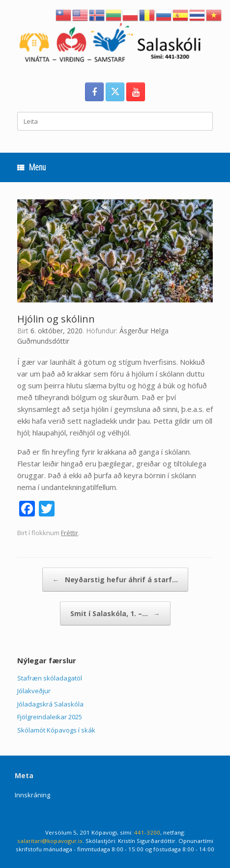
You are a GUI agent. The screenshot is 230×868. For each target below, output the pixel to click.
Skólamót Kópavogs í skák (56, 730)
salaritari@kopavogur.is (50, 841)
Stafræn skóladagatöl (50, 678)
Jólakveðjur (34, 691)
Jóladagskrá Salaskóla (50, 704)
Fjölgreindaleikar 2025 (50, 717)
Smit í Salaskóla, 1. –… (115, 613)
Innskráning (32, 795)
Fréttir (70, 533)
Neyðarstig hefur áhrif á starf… (115, 580)
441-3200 (147, 832)
